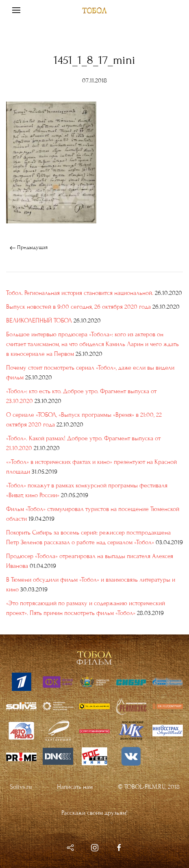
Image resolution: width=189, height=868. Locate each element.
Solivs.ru (21, 786)
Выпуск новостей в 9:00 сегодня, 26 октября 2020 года (78, 307)
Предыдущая (29, 247)
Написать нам (75, 786)
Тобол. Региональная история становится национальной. (80, 293)
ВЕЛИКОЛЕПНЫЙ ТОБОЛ (39, 320)
